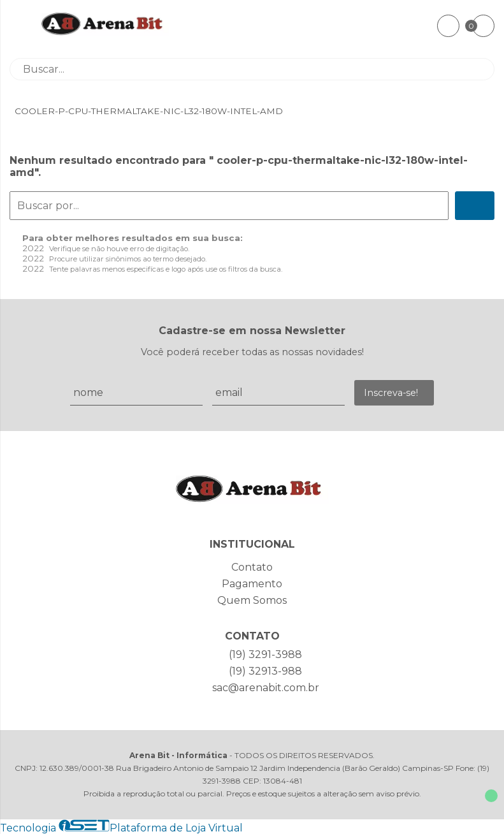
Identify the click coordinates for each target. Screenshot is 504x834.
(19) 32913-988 (265, 671)
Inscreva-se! (391, 393)
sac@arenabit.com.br (266, 688)
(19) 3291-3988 (265, 655)
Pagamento (252, 584)
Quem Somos (252, 600)
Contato (252, 567)
